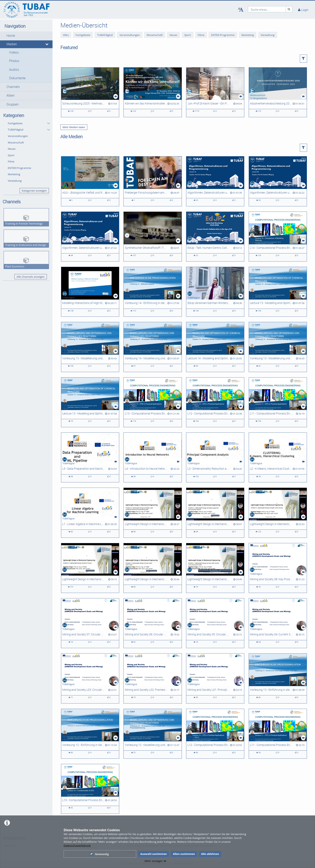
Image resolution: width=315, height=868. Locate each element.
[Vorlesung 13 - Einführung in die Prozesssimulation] (278, 678)
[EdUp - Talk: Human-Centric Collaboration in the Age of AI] (215, 237)
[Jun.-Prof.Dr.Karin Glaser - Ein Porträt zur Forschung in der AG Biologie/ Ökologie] (215, 92)
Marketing (14, 174)
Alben (11, 95)
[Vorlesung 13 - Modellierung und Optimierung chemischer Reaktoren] (90, 347)
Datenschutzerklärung (77, 845)
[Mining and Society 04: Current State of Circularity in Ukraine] (278, 623)
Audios (14, 70)
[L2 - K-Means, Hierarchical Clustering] (278, 457)
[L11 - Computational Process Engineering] (278, 402)
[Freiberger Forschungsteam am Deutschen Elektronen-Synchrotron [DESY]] (153, 181)
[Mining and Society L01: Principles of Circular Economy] (215, 678)
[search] (267, 9)
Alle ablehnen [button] (210, 854)
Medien (12, 44)
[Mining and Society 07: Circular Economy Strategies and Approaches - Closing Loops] (90, 623)
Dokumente (17, 78)
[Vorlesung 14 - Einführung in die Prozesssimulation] (153, 292)
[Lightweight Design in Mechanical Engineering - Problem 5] (215, 513)
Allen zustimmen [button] (184, 854)
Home (11, 36)
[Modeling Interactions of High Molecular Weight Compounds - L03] (90, 292)
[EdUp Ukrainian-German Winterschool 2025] (215, 292)
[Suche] (289, 9)
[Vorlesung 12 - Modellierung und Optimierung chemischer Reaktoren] (153, 734)
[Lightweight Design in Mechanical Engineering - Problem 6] (153, 513)
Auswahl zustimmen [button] (154, 854)
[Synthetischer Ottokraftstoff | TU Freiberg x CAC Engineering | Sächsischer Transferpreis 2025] (153, 237)
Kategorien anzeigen (34, 191)
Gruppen (13, 104)
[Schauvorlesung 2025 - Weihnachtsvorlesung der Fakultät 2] (90, 92)
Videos (14, 52)
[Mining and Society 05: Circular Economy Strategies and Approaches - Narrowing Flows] (215, 623)
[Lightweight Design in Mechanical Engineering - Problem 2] (153, 568)
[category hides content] (47, 123)
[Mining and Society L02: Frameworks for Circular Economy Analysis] (153, 678)
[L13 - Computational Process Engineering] (153, 402)
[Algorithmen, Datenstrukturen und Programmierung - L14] (215, 181)
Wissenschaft (16, 142)
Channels (13, 87)
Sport (11, 155)
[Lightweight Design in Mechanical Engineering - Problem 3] (90, 568)
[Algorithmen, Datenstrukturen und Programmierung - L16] (90, 237)
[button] (26, 36)
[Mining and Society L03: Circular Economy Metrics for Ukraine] (90, 678)
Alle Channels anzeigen (31, 277)
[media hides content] (47, 44)
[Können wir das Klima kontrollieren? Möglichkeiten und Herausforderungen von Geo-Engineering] (153, 92)
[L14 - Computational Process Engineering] (278, 237)
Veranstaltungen (18, 136)
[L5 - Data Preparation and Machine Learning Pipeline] (90, 457)
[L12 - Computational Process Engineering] (215, 402)
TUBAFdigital (16, 130)
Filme (11, 161)
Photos (14, 61)
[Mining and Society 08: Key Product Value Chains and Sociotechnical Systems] (278, 568)
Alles (66, 35)
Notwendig (99, 854)
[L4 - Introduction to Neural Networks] (153, 457)
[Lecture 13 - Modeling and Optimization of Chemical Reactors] (278, 292)
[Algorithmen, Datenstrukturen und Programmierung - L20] (278, 181)
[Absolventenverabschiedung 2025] (278, 92)
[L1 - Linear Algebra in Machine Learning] (90, 513)
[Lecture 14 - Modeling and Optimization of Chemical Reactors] (215, 347)
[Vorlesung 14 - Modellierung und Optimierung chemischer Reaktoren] (153, 347)
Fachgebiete (15, 123)
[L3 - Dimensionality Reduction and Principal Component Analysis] (215, 457)
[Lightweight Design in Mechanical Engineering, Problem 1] (215, 568)
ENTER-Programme (20, 168)
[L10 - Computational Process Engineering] (90, 789)
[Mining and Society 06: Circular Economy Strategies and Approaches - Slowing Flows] (153, 623)
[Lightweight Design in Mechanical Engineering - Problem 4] (278, 513)
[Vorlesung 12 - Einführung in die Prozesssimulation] (90, 734)
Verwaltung (15, 181)
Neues (12, 149)
